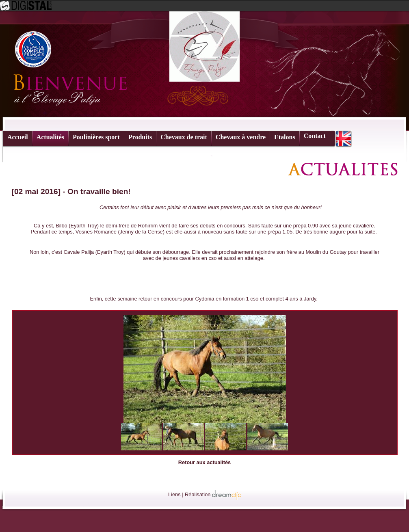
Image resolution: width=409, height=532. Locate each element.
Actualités (50, 137)
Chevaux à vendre (241, 137)
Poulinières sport (96, 137)
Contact (315, 136)
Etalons (285, 137)
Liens (174, 494)
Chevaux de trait (184, 137)
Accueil (18, 137)
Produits (140, 137)
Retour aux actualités (204, 462)
